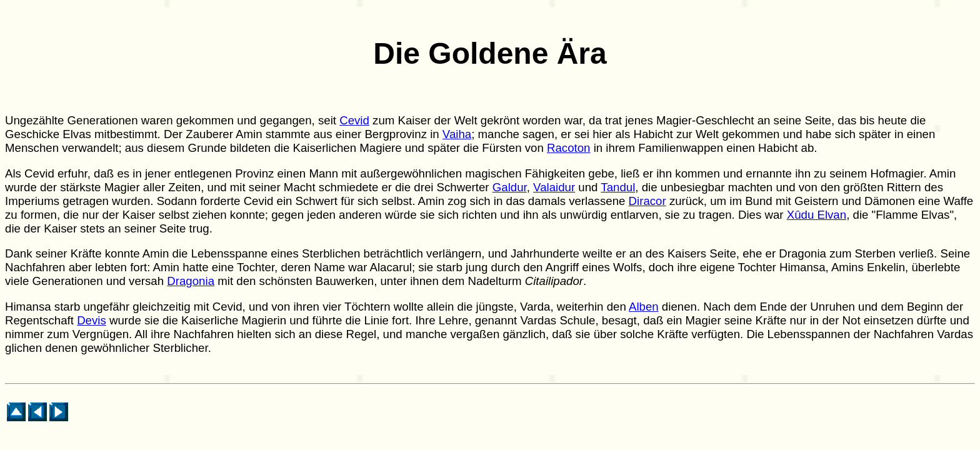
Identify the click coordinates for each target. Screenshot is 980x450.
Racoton (569, 148)
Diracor (647, 201)
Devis (92, 320)
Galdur (510, 187)
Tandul (618, 187)
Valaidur (554, 187)
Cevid (354, 120)
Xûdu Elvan (817, 215)
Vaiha (457, 134)
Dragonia (191, 281)
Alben (644, 307)
